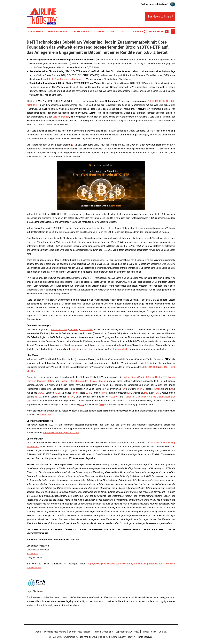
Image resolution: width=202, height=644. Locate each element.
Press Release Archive (55, 632)
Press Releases (57, 32)
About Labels (81, 32)
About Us (117, 32)
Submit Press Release (80, 632)
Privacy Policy (149, 632)
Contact (100, 32)
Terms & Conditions (103, 632)
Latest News (35, 32)
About (38, 632)
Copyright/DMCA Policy (127, 632)
